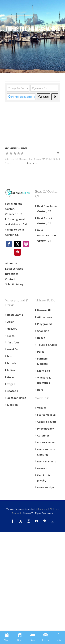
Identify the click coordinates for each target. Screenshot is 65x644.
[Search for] (44, 88)
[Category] (18, 88)
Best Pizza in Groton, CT (45, 221)
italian (11, 377)
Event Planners (47, 461)
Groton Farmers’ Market (16, 149)
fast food (13, 342)
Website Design (14, 509)
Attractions (45, 317)
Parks (41, 352)
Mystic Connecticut (44, 513)
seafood (13, 391)
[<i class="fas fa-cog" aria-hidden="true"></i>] (55, 97)
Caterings (43, 435)
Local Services (14, 269)
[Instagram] (26, 244)
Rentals (42, 468)
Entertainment (47, 442)
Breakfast (14, 349)
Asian (11, 322)
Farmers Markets (42, 361)
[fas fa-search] (44, 97)
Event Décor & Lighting (46, 452)
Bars (40, 390)
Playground (44, 324)
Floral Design (46, 487)
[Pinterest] (18, 252)
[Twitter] (18, 244)
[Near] (21, 97)
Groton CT (28, 513)
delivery (12, 329)
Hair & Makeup (46, 415)
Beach (41, 338)
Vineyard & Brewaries (44, 380)
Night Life (44, 371)
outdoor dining (17, 398)
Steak (11, 335)
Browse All (44, 310)
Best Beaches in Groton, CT (47, 209)
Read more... (33, 163)
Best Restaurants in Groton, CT (47, 235)
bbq (10, 356)
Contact (10, 279)
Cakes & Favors (47, 422)
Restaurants (15, 315)
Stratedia (29, 509)
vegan (11, 384)
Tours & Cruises (47, 345)
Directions (12, 274)
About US (11, 263)
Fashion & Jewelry (44, 478)
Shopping (43, 331)
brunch (12, 363)
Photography (46, 429)
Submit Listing (15, 284)
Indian (11, 370)
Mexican (12, 405)
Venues (42, 408)
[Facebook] (9, 244)
